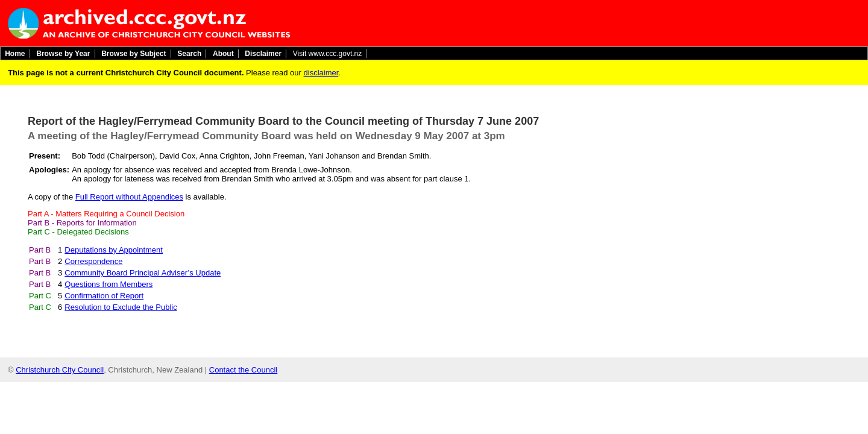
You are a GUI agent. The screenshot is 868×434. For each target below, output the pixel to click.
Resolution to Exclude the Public (121, 307)
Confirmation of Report (104, 296)
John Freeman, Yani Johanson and (314, 156)
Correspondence (93, 261)
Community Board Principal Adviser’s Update (143, 273)
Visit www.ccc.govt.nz (327, 54)
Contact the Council (243, 370)
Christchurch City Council (60, 370)
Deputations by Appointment (114, 250)
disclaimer (321, 73)
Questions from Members (108, 284)
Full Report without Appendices (129, 197)
